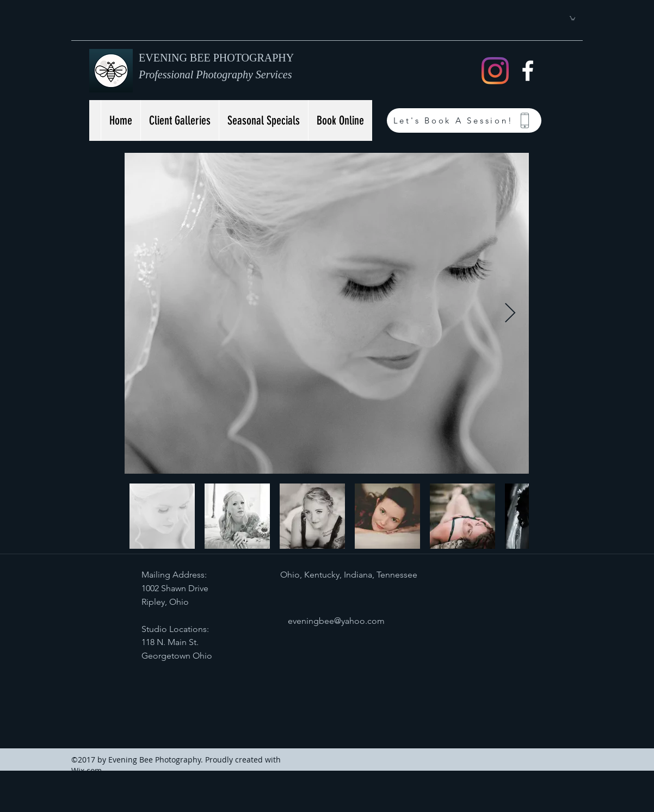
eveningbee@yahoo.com (336, 621)
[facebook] (528, 71)
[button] (572, 18)
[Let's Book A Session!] (464, 120)
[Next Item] (510, 314)
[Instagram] (495, 71)
